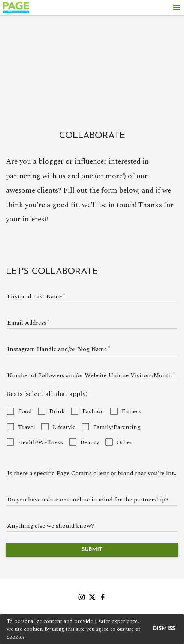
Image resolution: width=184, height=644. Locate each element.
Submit (92, 550)
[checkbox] (19, 411)
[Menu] (177, 8)
